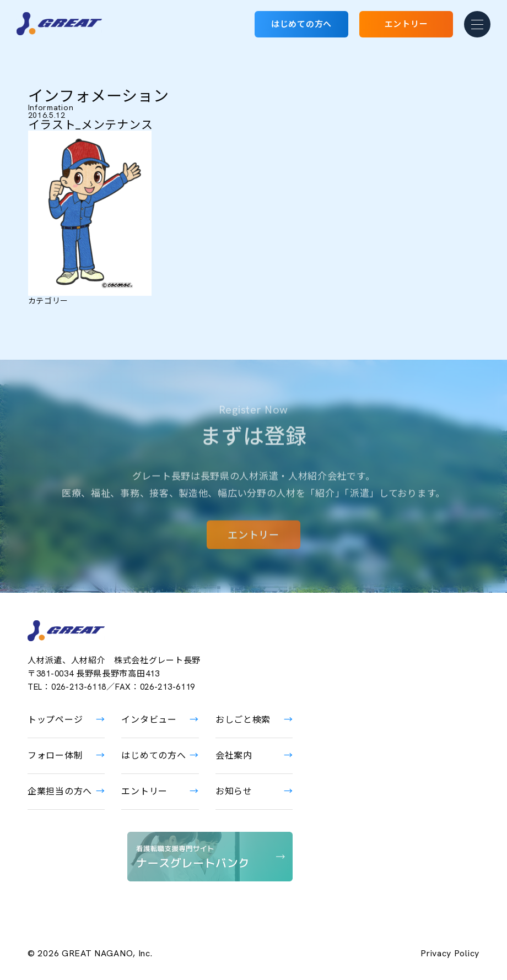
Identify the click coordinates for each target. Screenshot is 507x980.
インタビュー (149, 720)
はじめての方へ (301, 24)
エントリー (406, 24)
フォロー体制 (55, 756)
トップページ (55, 720)
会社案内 (234, 756)
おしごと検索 (243, 720)
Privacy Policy (450, 954)
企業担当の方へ (60, 791)
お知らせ (234, 791)
